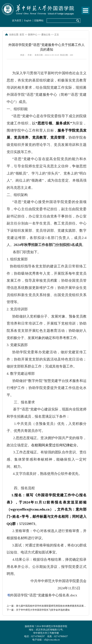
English (28, 21)
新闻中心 (33, 35)
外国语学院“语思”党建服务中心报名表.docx (44, 595)
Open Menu (85, 10)
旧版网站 (39, 21)
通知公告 (46, 35)
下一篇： (38, 610)
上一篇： (47, 606)
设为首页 (17, 21)
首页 (22, 35)
